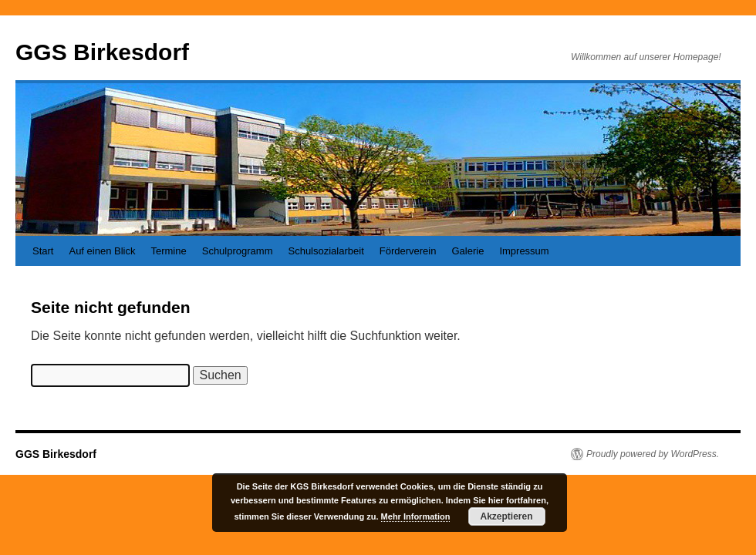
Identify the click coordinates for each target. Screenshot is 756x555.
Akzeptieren (507, 516)
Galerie (467, 251)
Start (43, 251)
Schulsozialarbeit (326, 251)
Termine (168, 251)
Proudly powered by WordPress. (653, 454)
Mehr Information (416, 516)
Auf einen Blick (102, 251)
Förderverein (408, 251)
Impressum (524, 251)
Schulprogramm (238, 251)
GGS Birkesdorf (102, 52)
